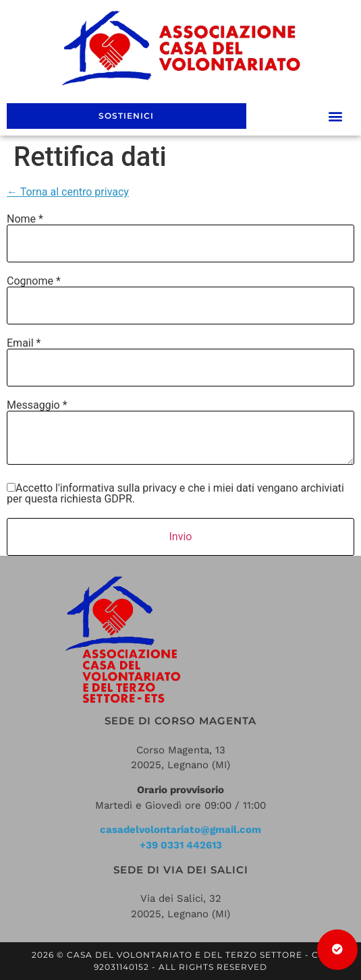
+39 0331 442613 (181, 845)
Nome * (25, 219)
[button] (336, 116)
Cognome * (34, 281)
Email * (24, 343)
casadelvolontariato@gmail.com (180, 830)
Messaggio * (37, 405)
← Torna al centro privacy (68, 192)
